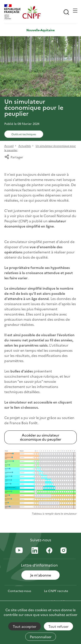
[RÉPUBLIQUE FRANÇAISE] (13, 12)
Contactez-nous (19, 591)
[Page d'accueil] (32, 12)
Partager (14, 157)
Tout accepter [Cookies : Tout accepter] (25, 626)
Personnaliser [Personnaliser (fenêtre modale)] (41, 637)
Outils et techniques (24, 134)
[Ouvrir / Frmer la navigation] (75, 11)
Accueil (9, 146)
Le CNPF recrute (56, 591)
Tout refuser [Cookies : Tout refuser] (58, 626)
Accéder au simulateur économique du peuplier (41, 437)
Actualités (25, 146)
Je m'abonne (41, 575)
